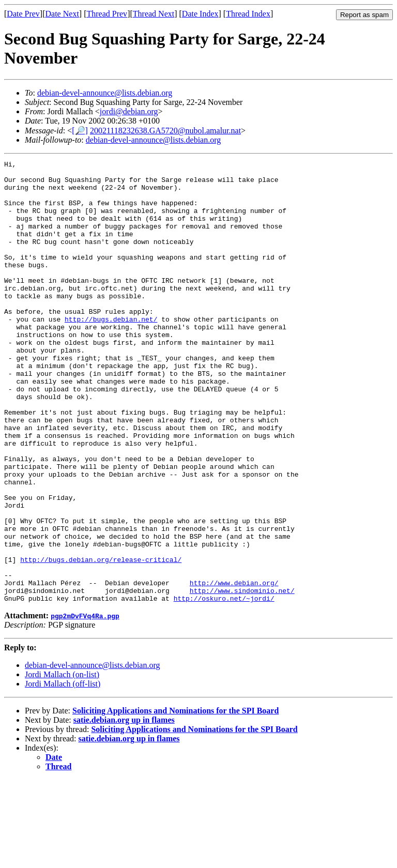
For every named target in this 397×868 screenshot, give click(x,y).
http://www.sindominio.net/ (242, 677)
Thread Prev (107, 14)
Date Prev (23, 14)
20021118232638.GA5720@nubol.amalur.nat (165, 131)
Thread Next (154, 14)
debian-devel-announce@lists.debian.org (105, 93)
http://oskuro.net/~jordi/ (224, 687)
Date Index (200, 14)
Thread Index (248, 14)
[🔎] (80, 131)
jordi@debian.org (129, 111)
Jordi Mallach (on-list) (62, 763)
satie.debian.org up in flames (124, 808)
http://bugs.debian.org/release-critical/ (101, 640)
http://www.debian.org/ (234, 668)
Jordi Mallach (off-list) (63, 772)
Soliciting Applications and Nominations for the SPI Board (175, 799)
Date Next (62, 14)
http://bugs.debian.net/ (111, 352)
